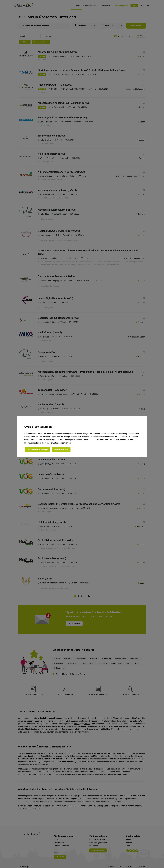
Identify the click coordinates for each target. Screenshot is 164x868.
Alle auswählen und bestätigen (38, 450)
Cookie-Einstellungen (61, 450)
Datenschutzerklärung (62, 443)
